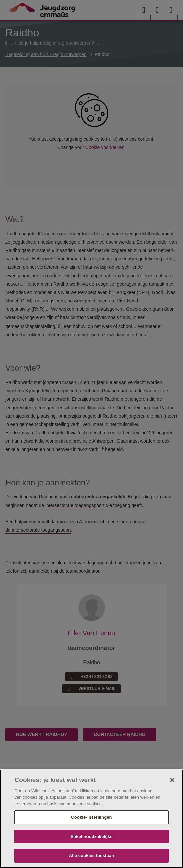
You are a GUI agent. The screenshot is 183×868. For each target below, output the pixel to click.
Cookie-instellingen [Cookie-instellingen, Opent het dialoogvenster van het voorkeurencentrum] (91, 817)
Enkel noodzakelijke (91, 836)
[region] (91, 819)
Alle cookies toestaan (92, 855)
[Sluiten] (172, 780)
